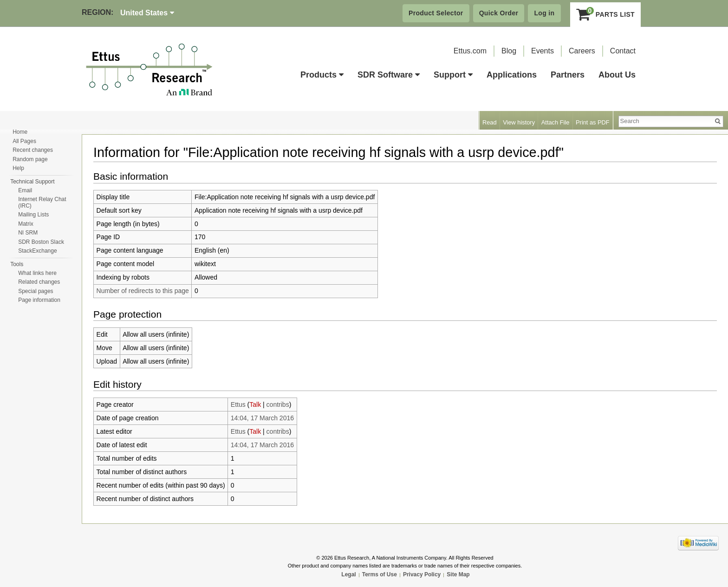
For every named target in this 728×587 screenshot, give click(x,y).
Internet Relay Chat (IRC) (42, 202)
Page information (39, 300)
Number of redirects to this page (143, 291)
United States (147, 13)
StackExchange (37, 251)
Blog (509, 51)
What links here (37, 273)
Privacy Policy (422, 574)
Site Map (458, 574)
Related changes (39, 282)
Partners (568, 75)
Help (18, 168)
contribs (278, 404)
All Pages (24, 141)
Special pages (36, 291)
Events (543, 51)
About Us (617, 75)
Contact (623, 51)
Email (25, 190)
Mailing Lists (33, 215)
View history (519, 122)
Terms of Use (380, 574)
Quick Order (499, 13)
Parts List (606, 14)
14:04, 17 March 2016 (262, 418)
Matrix (26, 224)
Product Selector (436, 13)
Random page (30, 159)
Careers (582, 51)
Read (490, 122)
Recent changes (33, 150)
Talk (255, 404)
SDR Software (389, 75)
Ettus (238, 404)
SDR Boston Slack (41, 242)
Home (20, 132)
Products (322, 75)
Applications (512, 75)
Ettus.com (470, 51)
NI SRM (28, 233)
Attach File (555, 122)
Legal (348, 574)
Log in (544, 13)
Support (453, 75)
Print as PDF (593, 122)
